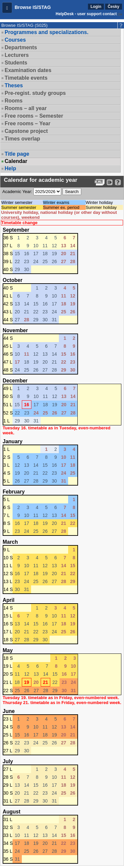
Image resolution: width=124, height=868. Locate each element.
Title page (17, 154)
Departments (21, 47)
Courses (15, 40)
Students (16, 63)
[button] (7, 8)
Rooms (14, 101)
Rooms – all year (26, 108)
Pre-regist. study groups (35, 93)
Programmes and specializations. (46, 32)
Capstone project (26, 131)
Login (96, 7)
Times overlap (22, 139)
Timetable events (26, 78)
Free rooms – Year (27, 123)
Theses (14, 85)
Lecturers (17, 55)
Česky (114, 7)
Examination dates (28, 70)
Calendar (16, 161)
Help (10, 168)
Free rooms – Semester (34, 116)
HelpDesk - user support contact (86, 14)
